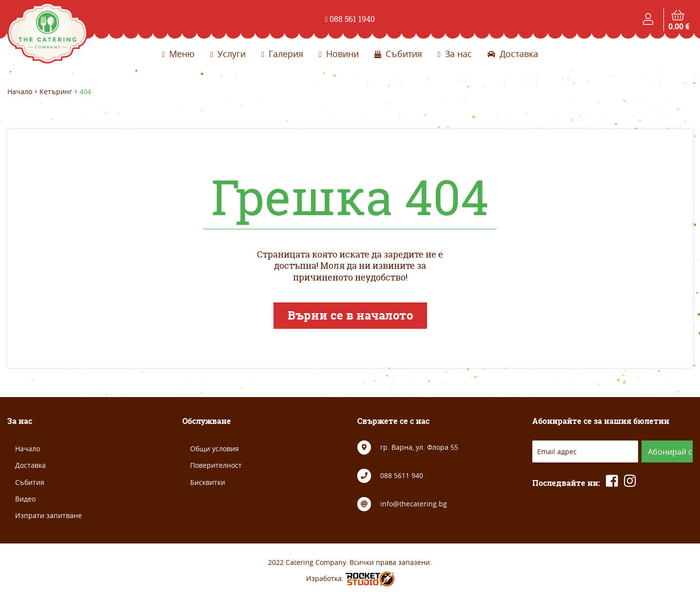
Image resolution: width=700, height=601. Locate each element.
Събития (398, 54)
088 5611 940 (402, 475)
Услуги (228, 54)
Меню (178, 54)
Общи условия (214, 449)
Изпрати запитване (49, 515)
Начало (20, 92)
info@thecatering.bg (414, 504)
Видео (25, 499)
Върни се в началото (350, 315)
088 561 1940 (350, 19)
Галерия (282, 54)
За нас (455, 54)
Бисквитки (208, 482)
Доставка (513, 54)
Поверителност (216, 465)
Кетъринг (56, 92)
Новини (339, 54)
